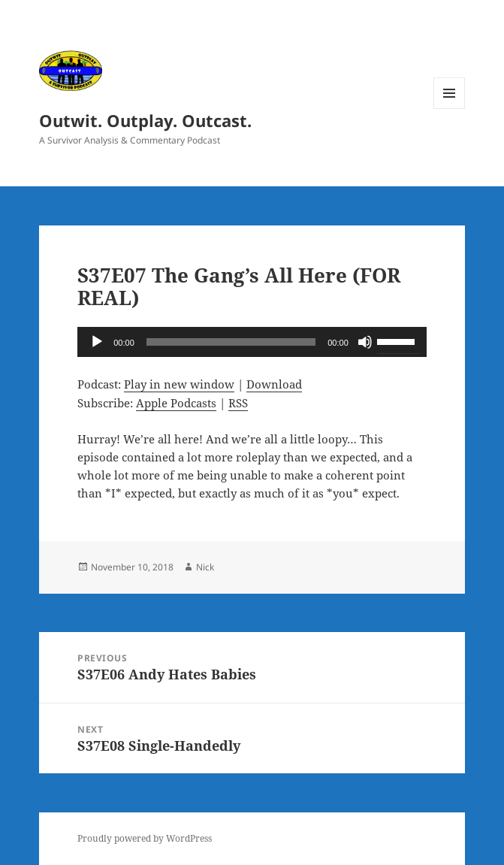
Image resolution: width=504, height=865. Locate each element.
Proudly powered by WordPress (145, 838)
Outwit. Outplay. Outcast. (145, 120)
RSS (238, 403)
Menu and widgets (450, 109)
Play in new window (179, 384)
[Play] (97, 342)
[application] (252, 342)
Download (274, 384)
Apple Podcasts (176, 403)
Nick (205, 567)
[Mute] (365, 342)
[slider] (231, 342)
